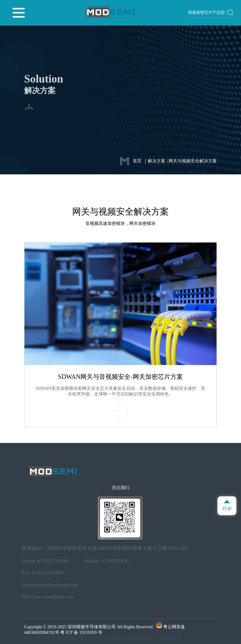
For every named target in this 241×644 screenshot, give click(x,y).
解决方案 (157, 161)
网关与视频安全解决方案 (193, 161)
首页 (137, 161)
